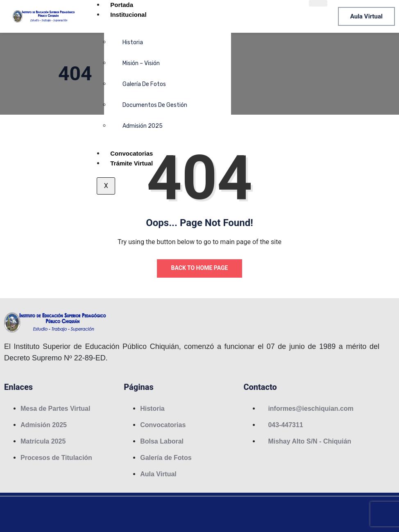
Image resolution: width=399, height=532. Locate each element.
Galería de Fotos (144, 84)
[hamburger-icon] (318, 3)
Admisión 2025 (143, 126)
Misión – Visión (141, 63)
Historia (133, 42)
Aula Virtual (366, 16)
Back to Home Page (200, 268)
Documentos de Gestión (155, 105)
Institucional (128, 15)
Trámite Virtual (131, 163)
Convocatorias (131, 153)
